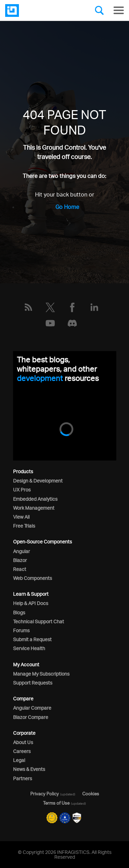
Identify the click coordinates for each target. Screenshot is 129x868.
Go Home (67, 207)
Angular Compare (32, 708)
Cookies (91, 794)
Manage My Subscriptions (41, 674)
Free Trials (24, 526)
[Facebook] (72, 307)
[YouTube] (50, 323)
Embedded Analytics (35, 499)
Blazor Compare (31, 717)
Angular (21, 551)
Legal (19, 760)
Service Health (29, 648)
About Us (23, 742)
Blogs (19, 612)
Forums (21, 630)
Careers (22, 751)
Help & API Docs (31, 603)
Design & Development (38, 481)
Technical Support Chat (39, 621)
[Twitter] (50, 307)
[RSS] (28, 307)
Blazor (20, 560)
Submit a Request (32, 639)
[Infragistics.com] (40, 10)
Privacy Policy (45, 794)
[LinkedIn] (94, 307)
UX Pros (22, 490)
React (20, 569)
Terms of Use (56, 803)
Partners (23, 778)
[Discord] (72, 323)
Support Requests (33, 683)
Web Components (33, 578)
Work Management (34, 508)
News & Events (29, 769)
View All (21, 517)
